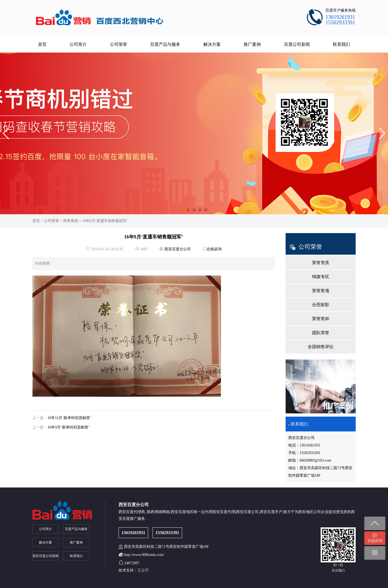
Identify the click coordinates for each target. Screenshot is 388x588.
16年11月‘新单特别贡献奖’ (69, 418)
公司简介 (78, 44)
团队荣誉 (321, 333)
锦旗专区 (321, 277)
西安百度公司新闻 (46, 556)
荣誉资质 (71, 221)
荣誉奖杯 (321, 319)
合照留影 (321, 305)
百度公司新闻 (297, 44)
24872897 (132, 563)
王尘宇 (143, 570)
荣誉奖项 (321, 291)
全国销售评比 (321, 347)
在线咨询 (214, 249)
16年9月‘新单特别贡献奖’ (68, 427)
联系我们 (341, 44)
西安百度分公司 (178, 249)
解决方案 (212, 44)
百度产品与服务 (165, 44)
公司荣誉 (119, 44)
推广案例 (252, 44)
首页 (42, 44)
